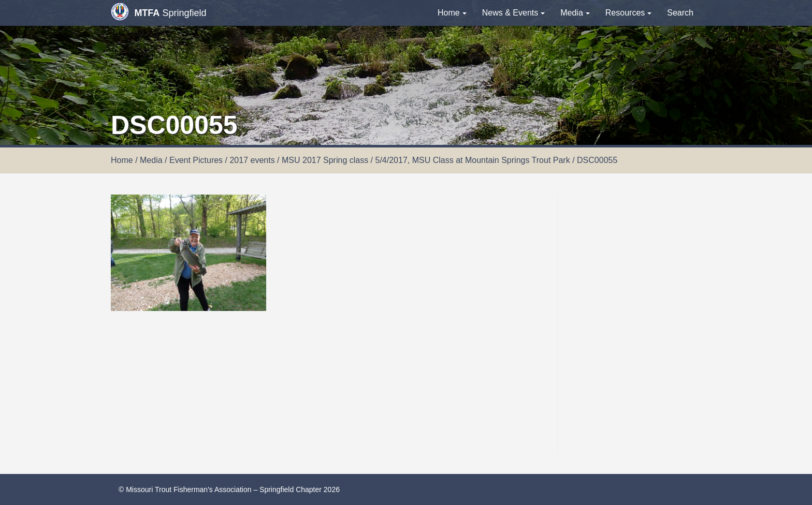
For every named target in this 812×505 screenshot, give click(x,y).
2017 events (252, 160)
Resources (628, 13)
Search (680, 13)
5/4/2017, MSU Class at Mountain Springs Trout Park (473, 160)
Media (575, 13)
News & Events (513, 13)
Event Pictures (196, 160)
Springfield (158, 12)
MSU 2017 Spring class (325, 160)
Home (452, 13)
